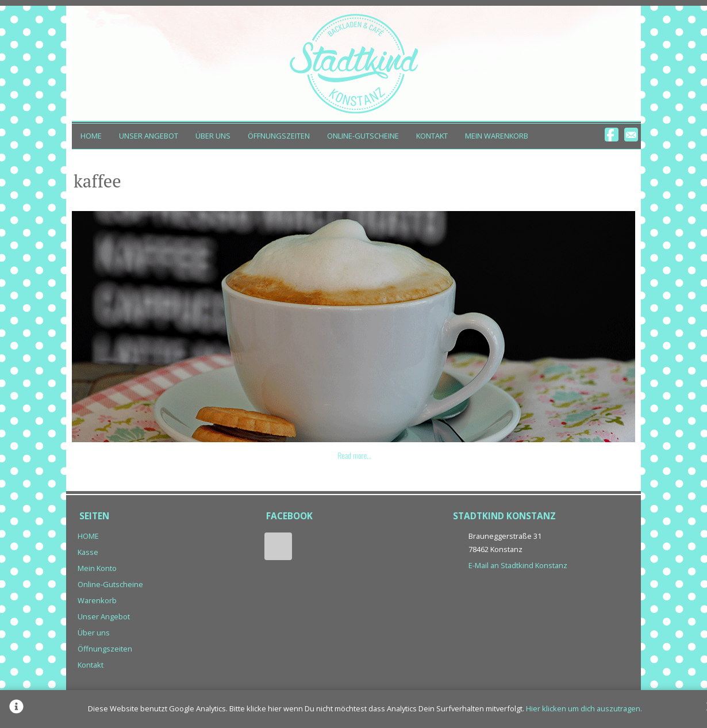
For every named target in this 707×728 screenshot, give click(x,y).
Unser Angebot (149, 136)
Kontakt (432, 136)
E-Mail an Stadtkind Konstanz (518, 565)
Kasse (88, 552)
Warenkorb (97, 600)
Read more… (354, 455)
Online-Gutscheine (363, 136)
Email (631, 135)
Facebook (612, 135)
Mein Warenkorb (497, 136)
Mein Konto (97, 568)
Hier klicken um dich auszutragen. (584, 708)
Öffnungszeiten (279, 136)
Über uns (213, 136)
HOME (91, 136)
